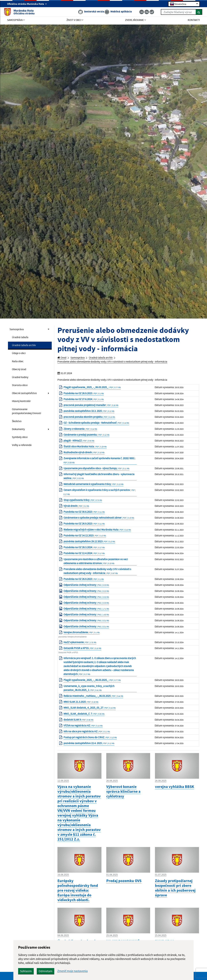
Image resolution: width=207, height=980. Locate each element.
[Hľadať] (196, 12)
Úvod (63, 358)
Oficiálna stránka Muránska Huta (27, 4)
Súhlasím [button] (64, 971)
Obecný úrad (20, 372)
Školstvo (17, 428)
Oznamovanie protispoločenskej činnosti (29, 417)
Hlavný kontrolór (23, 406)
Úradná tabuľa (21, 338)
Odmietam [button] (84, 971)
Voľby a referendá (23, 453)
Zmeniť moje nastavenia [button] (111, 971)
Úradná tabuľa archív (25, 347)
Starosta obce (21, 389)
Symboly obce (21, 445)
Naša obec (19, 364)
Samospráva (18, 330)
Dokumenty (19, 436)
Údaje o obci (20, 355)
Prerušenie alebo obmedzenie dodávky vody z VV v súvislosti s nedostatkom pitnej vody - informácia (121, 362)
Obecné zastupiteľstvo (26, 398)
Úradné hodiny (21, 381)
